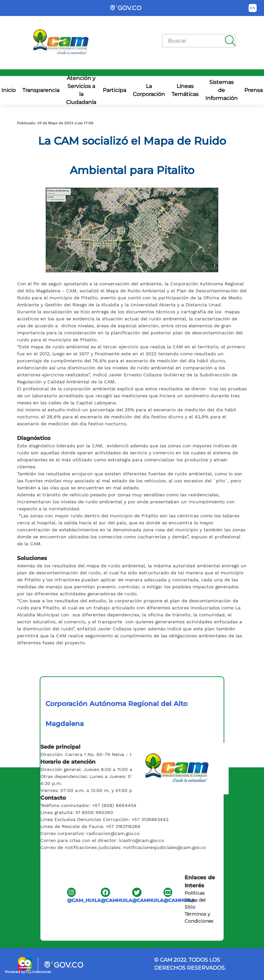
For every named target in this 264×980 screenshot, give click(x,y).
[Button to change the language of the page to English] (253, 8)
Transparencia (41, 90)
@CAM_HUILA (84, 895)
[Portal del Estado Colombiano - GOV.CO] (126, 8)
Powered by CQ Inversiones (28, 972)
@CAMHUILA (116, 895)
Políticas (195, 893)
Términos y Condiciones (199, 917)
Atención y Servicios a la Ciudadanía (81, 90)
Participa (114, 90)
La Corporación (149, 90)
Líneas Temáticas (185, 90)
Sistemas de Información (221, 90)
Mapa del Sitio (195, 903)
